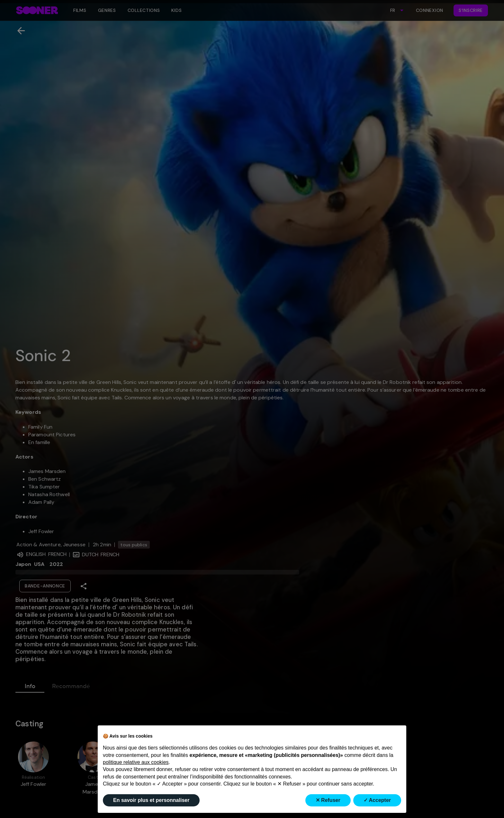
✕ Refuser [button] (328, 800)
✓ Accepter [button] (377, 800)
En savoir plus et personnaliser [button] (151, 800)
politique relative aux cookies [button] (136, 762)
